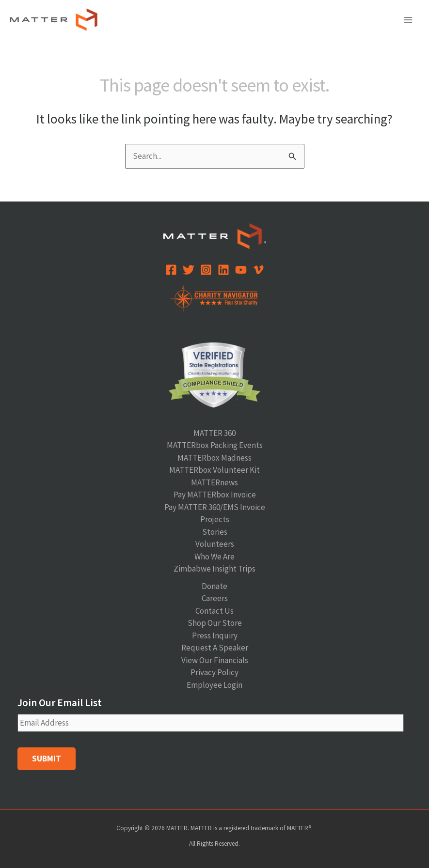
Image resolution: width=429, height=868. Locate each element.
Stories (215, 532)
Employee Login (214, 685)
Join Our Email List (60, 703)
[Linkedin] (223, 270)
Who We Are (214, 557)
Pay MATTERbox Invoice (215, 495)
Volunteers (215, 544)
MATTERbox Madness (214, 458)
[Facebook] (171, 270)
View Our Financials (215, 660)
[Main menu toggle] (409, 20)
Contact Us (214, 611)
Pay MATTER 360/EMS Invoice (215, 507)
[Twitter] (189, 270)
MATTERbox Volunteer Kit (214, 470)
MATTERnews (214, 482)
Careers (215, 598)
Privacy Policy (214, 672)
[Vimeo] (258, 270)
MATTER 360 (214, 433)
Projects (215, 519)
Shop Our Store (215, 623)
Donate (214, 586)
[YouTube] (241, 270)
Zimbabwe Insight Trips (214, 569)
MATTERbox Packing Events (215, 445)
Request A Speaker (215, 648)
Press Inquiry (215, 635)
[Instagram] (206, 270)
